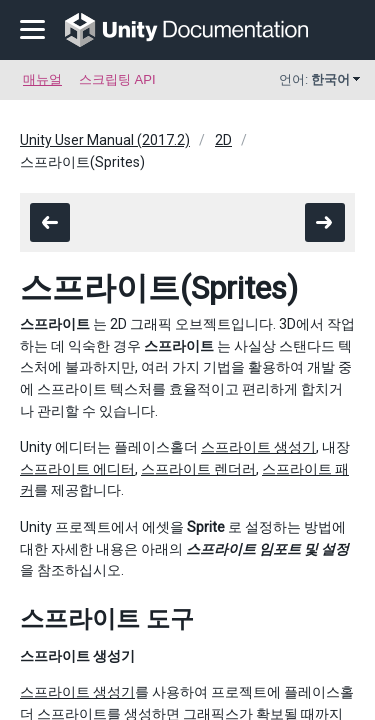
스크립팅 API (117, 79)
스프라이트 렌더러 (198, 469)
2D (223, 140)
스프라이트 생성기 (258, 447)
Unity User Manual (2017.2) (105, 140)
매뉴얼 (42, 79)
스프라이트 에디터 (77, 469)
